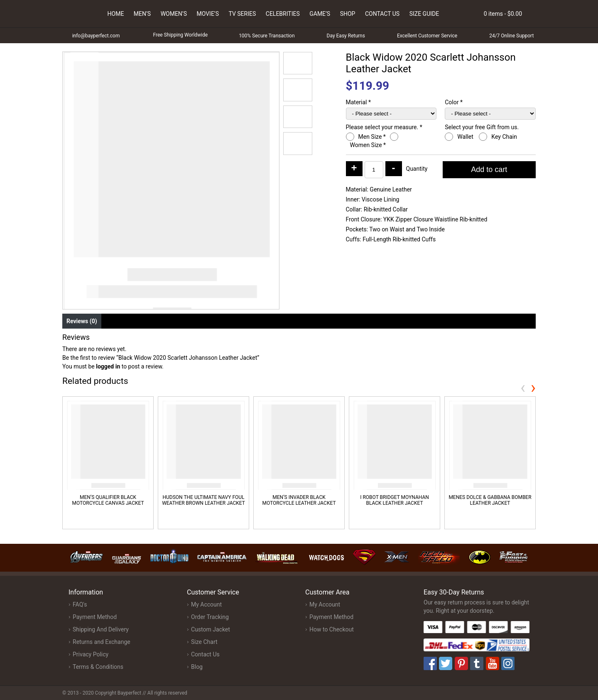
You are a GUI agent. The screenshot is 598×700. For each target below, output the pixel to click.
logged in (108, 366)
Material (359, 102)
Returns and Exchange (102, 642)
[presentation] (523, 387)
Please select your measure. (384, 127)
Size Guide (424, 14)
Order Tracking (210, 617)
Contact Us (382, 14)
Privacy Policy (91, 654)
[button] (298, 63)
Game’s (320, 14)
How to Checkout (332, 629)
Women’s (174, 14)
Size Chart (204, 642)
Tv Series (242, 14)
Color (454, 102)
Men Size (372, 137)
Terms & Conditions (98, 667)
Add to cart (489, 169)
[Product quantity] (374, 170)
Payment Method (95, 617)
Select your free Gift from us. (482, 127)
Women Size (368, 145)
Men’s (142, 14)
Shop (348, 14)
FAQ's (80, 604)
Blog (197, 667)
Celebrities (283, 14)
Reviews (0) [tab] (82, 321)
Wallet (466, 137)
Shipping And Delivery (101, 629)
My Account (206, 604)
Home (116, 14)
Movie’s (208, 14)
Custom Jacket (211, 629)
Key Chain (505, 137)
